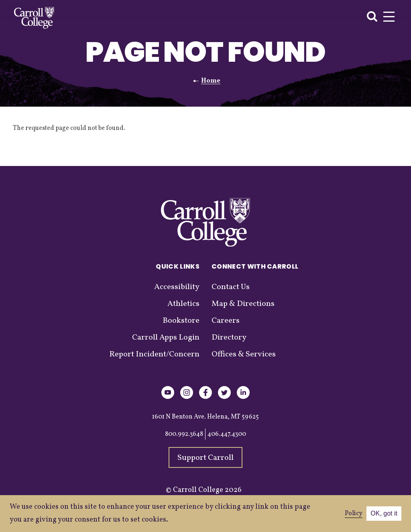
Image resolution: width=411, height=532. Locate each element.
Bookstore (181, 321)
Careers (226, 321)
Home (211, 81)
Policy (354, 514)
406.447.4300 (227, 434)
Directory (229, 338)
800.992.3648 (184, 434)
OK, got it (384, 513)
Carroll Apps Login (166, 338)
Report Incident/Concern (154, 354)
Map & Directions (243, 304)
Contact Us (231, 287)
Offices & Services (244, 354)
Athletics (183, 304)
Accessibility (177, 287)
